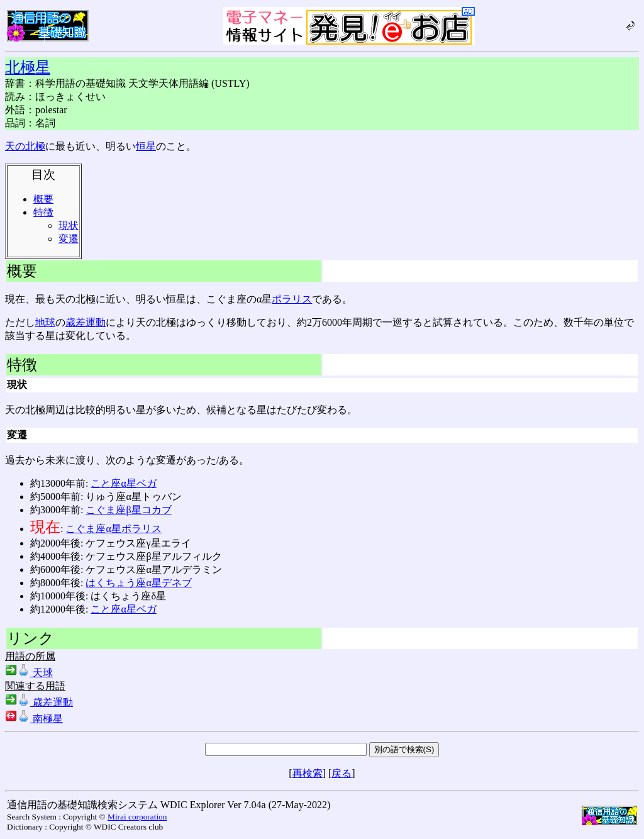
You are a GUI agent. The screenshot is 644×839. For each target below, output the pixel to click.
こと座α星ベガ (123, 483)
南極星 (34, 719)
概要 (43, 199)
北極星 (28, 67)
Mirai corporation (137, 817)
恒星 (146, 146)
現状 (69, 225)
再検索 (308, 773)
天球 (29, 673)
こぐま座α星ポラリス (113, 529)
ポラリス (292, 299)
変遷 (69, 239)
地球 (45, 322)
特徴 (43, 212)
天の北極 (25, 146)
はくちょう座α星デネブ (138, 583)
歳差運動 (86, 322)
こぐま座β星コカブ (128, 510)
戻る (341, 773)
